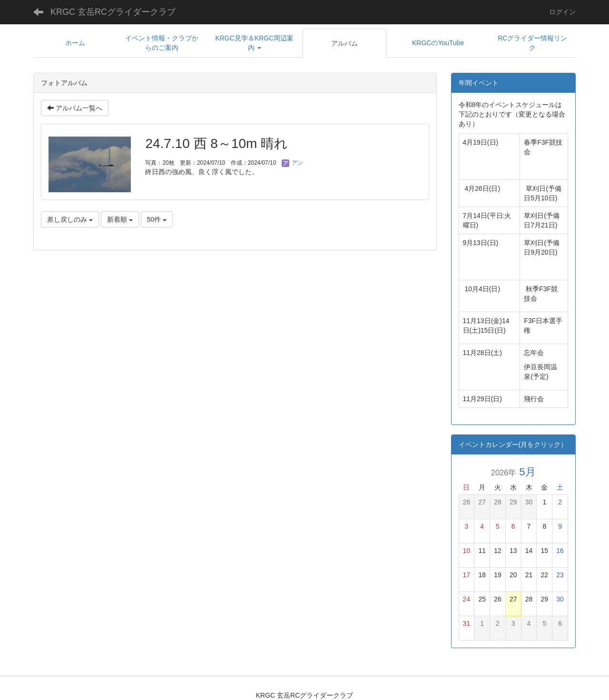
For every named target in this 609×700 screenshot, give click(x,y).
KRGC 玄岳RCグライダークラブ (113, 12)
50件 (157, 219)
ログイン (562, 12)
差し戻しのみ (70, 219)
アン (292, 163)
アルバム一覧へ (75, 108)
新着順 (120, 219)
